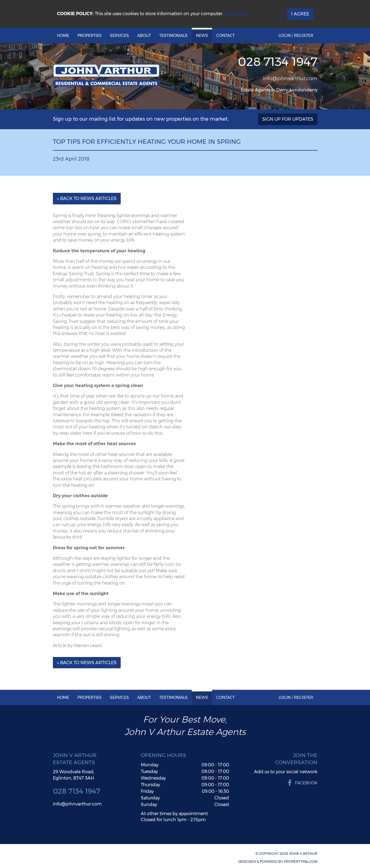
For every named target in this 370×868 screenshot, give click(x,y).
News (202, 36)
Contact (225, 36)
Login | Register (296, 36)
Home (63, 36)
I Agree (300, 14)
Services (119, 36)
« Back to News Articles (87, 198)
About (144, 36)
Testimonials (173, 36)
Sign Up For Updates (288, 119)
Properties (90, 36)
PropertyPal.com (301, 862)
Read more (236, 14)
